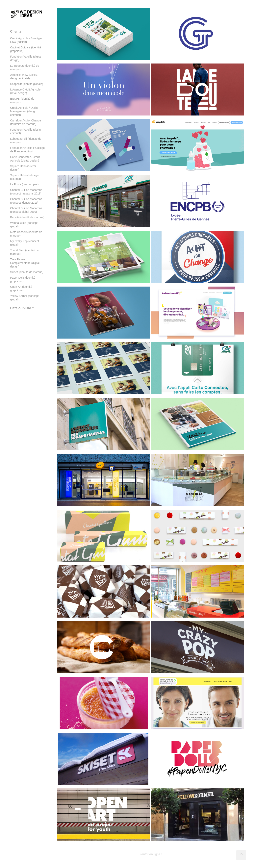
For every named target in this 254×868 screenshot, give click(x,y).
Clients (16, 31)
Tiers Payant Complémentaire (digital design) (25, 263)
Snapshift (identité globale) (27, 84)
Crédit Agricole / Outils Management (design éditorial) (24, 111)
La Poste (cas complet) (24, 184)
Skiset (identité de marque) (27, 272)
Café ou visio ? (22, 308)
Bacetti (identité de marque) (27, 217)
